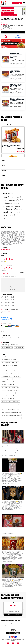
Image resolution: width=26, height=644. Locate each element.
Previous (2, 609)
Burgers (3, 166)
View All (22, 273)
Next (24, 609)
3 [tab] (14, 47)
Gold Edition (4, 163)
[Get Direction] (11, 319)
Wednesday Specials (6, 125)
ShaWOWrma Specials (7, 158)
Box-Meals (4, 171)
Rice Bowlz (4, 168)
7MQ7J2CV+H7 (4, 318)
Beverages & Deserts (6, 178)
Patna (9, 313)
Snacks (3, 176)
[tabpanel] (13, 44)
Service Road (17, 338)
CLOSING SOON (6, 30)
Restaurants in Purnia (11, 625)
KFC (13, 603)
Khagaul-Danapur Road (7, 338)
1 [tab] (11, 47)
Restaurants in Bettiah (6, 623)
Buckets (3, 161)
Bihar (9, 311)
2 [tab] (12, 47)
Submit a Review (6, 273)
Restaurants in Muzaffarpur (12, 624)
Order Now (20, 151)
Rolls (3, 173)
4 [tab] (15, 47)
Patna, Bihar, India (5, 319)
